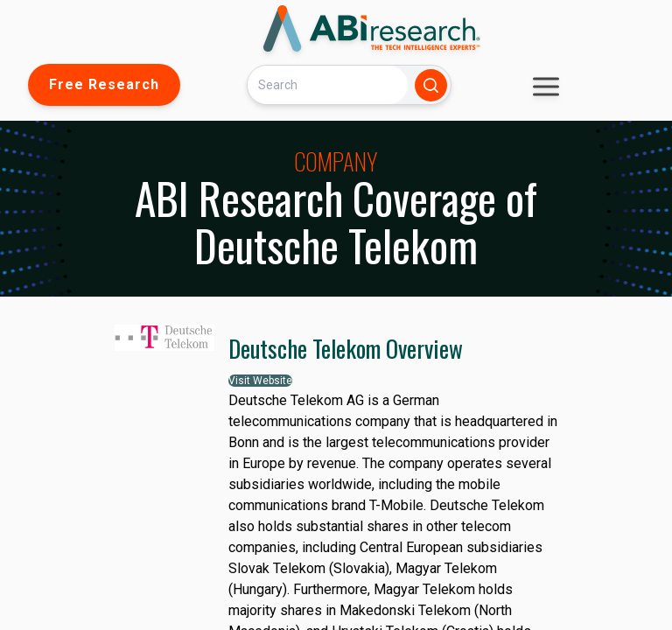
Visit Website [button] (260, 381)
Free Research (104, 84)
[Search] (327, 84)
